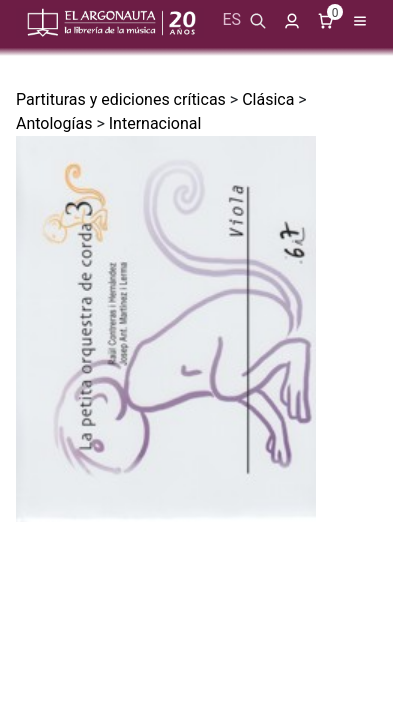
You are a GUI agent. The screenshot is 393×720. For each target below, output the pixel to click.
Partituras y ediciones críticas (121, 99)
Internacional (155, 123)
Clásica (268, 99)
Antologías (54, 123)
